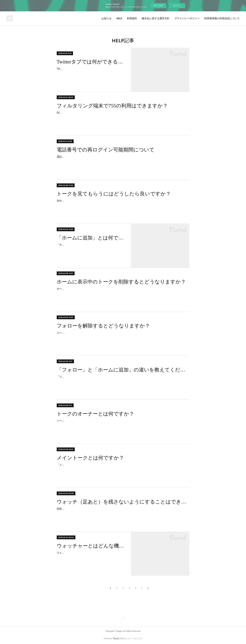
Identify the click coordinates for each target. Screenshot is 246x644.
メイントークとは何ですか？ (90, 458)
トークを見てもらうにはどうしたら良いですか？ (114, 194)
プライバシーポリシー (187, 18)
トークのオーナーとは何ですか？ (95, 414)
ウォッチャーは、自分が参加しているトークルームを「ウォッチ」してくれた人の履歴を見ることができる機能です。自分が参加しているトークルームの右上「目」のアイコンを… (91, 557)
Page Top (123, 618)
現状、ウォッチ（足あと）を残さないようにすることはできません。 (96, 509)
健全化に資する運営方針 (156, 18)
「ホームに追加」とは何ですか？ (91, 238)
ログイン (177, 6)
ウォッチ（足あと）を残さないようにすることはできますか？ (123, 502)
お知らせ (106, 18)
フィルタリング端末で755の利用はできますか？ (112, 106)
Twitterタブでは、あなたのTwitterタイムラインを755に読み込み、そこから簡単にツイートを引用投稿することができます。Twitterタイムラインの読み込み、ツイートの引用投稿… (91, 73)
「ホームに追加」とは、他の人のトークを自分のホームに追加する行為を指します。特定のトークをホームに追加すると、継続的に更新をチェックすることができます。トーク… (91, 249)
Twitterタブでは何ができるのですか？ (91, 62)
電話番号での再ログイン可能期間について (106, 150)
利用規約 (132, 18)
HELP (119, 18)
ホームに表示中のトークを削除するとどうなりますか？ (121, 282)
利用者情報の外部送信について (222, 18)
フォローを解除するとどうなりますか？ (103, 326)
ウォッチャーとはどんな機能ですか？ (91, 546)
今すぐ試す (158, 5)
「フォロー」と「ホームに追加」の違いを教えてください (123, 370)
